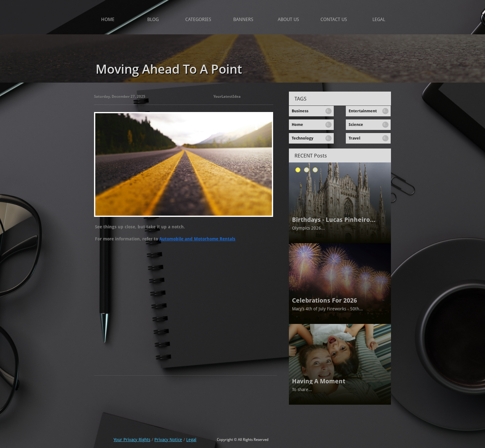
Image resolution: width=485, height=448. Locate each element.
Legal (191, 440)
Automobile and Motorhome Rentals (197, 239)
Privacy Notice (168, 440)
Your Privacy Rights (132, 440)
